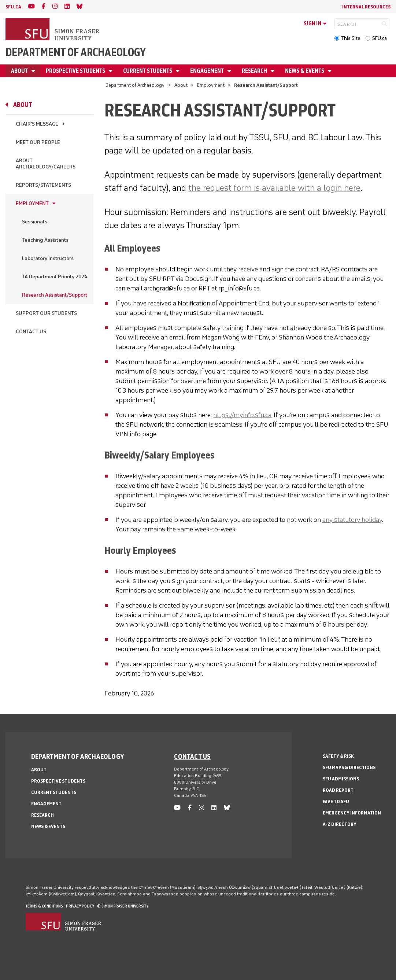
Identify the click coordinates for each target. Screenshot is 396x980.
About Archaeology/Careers (46, 164)
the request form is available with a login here (274, 188)
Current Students (148, 71)
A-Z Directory (340, 824)
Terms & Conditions (44, 906)
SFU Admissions (341, 779)
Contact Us (31, 332)
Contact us (192, 756)
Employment (211, 85)
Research (255, 71)
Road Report (338, 790)
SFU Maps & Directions (349, 767)
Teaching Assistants (45, 240)
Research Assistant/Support (55, 295)
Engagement (208, 71)
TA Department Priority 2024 (55, 277)
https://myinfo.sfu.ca (242, 415)
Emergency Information (352, 813)
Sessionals (35, 222)
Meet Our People (38, 142)
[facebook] (44, 6)
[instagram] (55, 6)
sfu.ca (13, 7)
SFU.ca (380, 38)
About (20, 71)
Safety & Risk (338, 756)
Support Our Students (46, 313)
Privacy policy (80, 906)
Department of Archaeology (76, 52)
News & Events (305, 71)
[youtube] (32, 6)
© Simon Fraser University (123, 906)
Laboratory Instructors (48, 258)
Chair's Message (37, 124)
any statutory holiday (352, 520)
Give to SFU (336, 801)
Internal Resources (366, 7)
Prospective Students (76, 71)
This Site (351, 38)
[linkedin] (67, 6)
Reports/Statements (43, 185)
